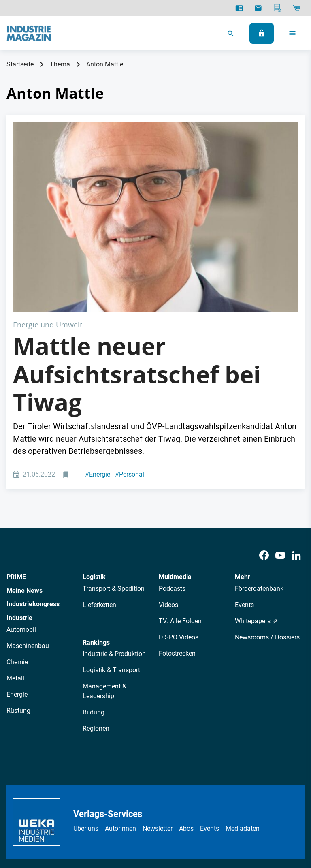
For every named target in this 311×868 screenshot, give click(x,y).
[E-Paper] (239, 8)
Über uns (86, 734)
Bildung (94, 617)
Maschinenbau (28, 551)
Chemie (17, 567)
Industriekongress (33, 509)
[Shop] (297, 8)
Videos (168, 510)
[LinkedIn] (296, 461)
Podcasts (172, 493)
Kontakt (176, 804)
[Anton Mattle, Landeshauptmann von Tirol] (155, 169)
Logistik (94, 482)
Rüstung (18, 615)
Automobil (21, 534)
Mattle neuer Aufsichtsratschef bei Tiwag (137, 279)
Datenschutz (83, 804)
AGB (114, 804)
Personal (130, 379)
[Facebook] (264, 461)
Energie (98, 379)
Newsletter (158, 734)
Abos (186, 734)
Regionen (96, 634)
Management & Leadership (104, 596)
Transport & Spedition (114, 493)
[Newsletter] (258, 8)
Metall (15, 583)
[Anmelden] (262, 33)
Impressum (142, 804)
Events (244, 510)
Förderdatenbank (259, 493)
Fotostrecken (177, 558)
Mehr (243, 482)
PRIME (16, 482)
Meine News (24, 495)
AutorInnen (120, 734)
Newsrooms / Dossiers (267, 542)
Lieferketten (99, 510)
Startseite (20, 64)
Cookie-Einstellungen (223, 804)
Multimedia (175, 482)
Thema (60, 64)
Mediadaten (243, 734)
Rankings (96, 547)
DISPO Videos (179, 542)
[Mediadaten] (278, 8)
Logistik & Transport (111, 575)
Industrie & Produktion (114, 559)
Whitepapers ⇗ (256, 526)
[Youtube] (280, 461)
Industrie (19, 523)
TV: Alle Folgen (180, 526)
